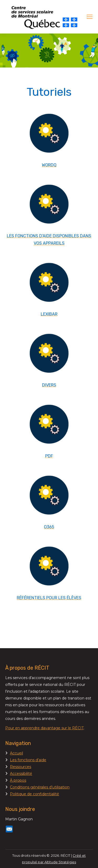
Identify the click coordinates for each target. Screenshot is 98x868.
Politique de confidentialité (34, 794)
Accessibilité (21, 774)
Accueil (16, 753)
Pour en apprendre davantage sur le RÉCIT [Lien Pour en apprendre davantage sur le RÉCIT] (44, 728)
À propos (18, 780)
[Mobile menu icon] (90, 17)
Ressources (21, 767)
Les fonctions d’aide (28, 760)
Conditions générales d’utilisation (40, 787)
